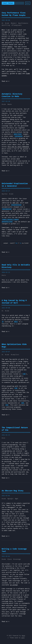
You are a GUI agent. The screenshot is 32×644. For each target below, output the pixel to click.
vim (4, 438)
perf (20, 73)
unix (4, 275)
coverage (17, 559)
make (10, 104)
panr (23, 638)
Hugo (23, 636)
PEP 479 (15, 203)
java (10, 559)
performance (24, 23)
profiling (6, 25)
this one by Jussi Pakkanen (18, 147)
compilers (15, 355)
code (7, 23)
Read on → (6, 81)
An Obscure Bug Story (13, 491)
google (11, 499)
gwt (17, 499)
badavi (14, 23)
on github (14, 585)
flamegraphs (17, 25)
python (5, 194)
